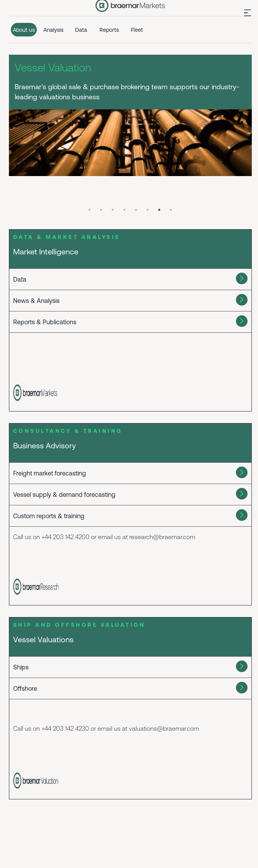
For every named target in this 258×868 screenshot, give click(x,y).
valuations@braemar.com (164, 728)
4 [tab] (124, 210)
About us (24, 30)
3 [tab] (113, 210)
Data (81, 30)
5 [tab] (136, 210)
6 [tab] (148, 210)
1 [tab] (89, 210)
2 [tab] (101, 210)
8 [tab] (171, 210)
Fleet (137, 30)
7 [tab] (159, 210)
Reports (109, 30)
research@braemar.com (162, 537)
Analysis (53, 30)
